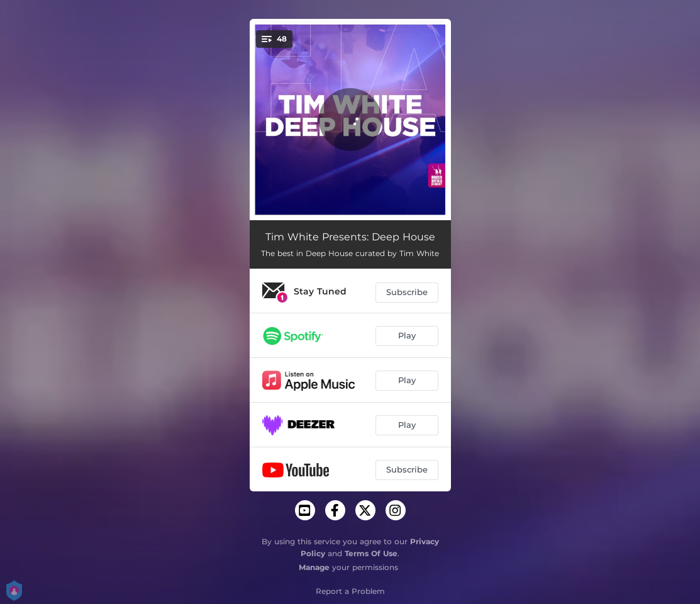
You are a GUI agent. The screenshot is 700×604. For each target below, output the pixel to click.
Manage (314, 567)
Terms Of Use (371, 553)
